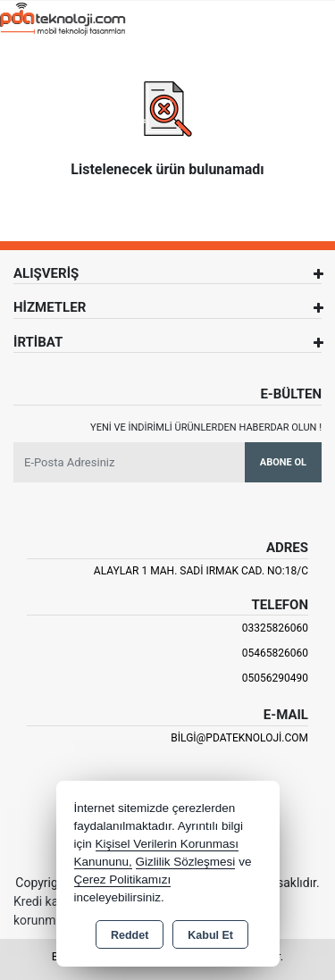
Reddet (130, 935)
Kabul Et (210, 935)
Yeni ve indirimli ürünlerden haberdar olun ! (206, 427)
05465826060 (275, 653)
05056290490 (275, 678)
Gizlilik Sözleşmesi (186, 862)
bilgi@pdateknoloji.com (239, 738)
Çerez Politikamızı (123, 879)
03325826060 (275, 628)
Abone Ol (283, 462)
